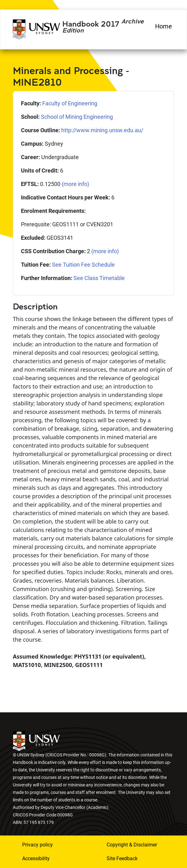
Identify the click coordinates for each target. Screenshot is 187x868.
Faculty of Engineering (70, 103)
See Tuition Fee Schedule (83, 265)
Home (164, 26)
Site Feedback (122, 858)
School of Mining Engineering (77, 117)
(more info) (75, 184)
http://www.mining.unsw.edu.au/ (102, 130)
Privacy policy (38, 845)
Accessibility (36, 858)
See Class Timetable (99, 278)
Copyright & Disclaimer (132, 845)
